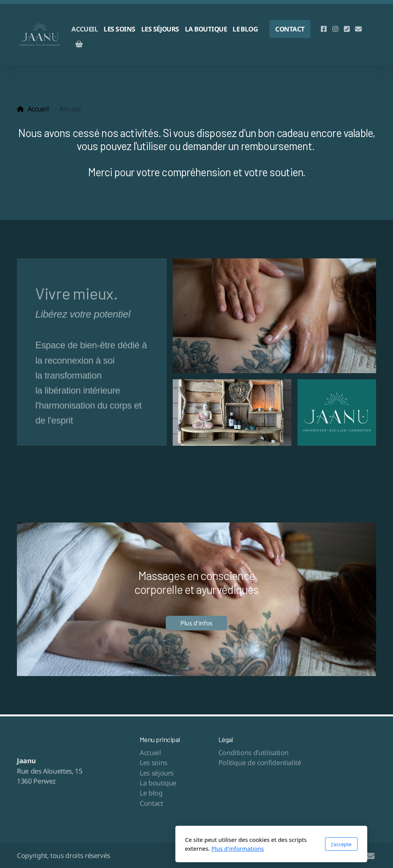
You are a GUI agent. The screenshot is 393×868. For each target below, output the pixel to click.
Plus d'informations (163, 848)
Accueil (38, 109)
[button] (187, 668)
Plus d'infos (196, 623)
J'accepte (267, 844)
